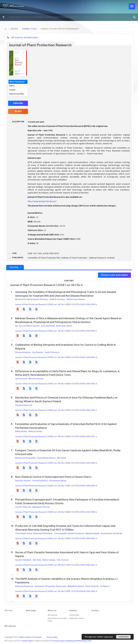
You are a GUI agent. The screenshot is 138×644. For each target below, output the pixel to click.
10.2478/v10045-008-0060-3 (84, 357)
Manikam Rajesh (93, 533)
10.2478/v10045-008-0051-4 (84, 565)
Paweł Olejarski (92, 586)
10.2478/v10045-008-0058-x (84, 512)
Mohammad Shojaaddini (26, 458)
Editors (12, 86)
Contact (12, 90)
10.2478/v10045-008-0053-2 (84, 538)
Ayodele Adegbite (23, 560)
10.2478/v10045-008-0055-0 (84, 384)
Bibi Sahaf (62, 458)
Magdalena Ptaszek (41, 507)
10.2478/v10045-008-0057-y (84, 436)
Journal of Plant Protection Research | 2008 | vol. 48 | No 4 (40, 304)
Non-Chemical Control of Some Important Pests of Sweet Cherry (53, 477)
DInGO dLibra (28, 641)
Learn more (108, 637)
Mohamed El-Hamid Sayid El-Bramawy (32, 299)
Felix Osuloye (63, 560)
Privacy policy (52, 637)
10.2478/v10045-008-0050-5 (84, 463)
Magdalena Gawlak (76, 586)
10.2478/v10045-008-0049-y (84, 304)
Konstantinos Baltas (58, 481)
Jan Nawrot (105, 586)
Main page (31, 611)
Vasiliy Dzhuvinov (52, 352)
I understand (123, 637)
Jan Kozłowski (21, 379)
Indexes (73, 611)
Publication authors (77, 618)
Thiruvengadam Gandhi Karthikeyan (69, 533)
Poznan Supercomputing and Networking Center (72, 641)
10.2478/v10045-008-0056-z (84, 331)
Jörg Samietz (38, 352)
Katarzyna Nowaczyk (24, 586)
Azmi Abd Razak (48, 326)
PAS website (10, 626)
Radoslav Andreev (23, 481)
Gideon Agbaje (49, 560)
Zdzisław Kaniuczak (24, 405)
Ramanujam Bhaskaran (43, 533)
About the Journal (17, 82)
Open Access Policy (17, 94)
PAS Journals (52, 615)
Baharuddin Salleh (64, 326)
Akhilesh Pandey (35, 431)
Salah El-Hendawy (58, 299)
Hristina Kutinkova (23, 352)
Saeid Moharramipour (47, 458)
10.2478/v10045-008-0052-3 (84, 591)
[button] (18, 309)
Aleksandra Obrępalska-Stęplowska (51, 586)
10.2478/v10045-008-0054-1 (84, 410)
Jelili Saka (37, 560)
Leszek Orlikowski (23, 507)
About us (52, 611)
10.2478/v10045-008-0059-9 (84, 486)
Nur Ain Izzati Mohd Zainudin (28, 326)
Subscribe (18, 103)
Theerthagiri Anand (24, 533)
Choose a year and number (114, 275)
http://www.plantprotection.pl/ (42, 201)
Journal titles (29, 29)
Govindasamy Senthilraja (112, 533)
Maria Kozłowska (36, 379)
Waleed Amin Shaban (76, 299)
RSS (18, 111)
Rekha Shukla (21, 431)
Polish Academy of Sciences (30, 637)
